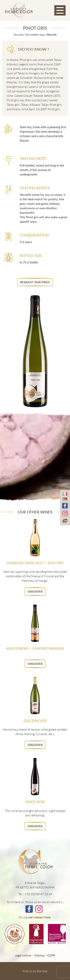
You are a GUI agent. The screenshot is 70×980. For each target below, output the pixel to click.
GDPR (51, 955)
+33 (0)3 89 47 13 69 (38, 894)
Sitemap (39, 955)
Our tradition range (35, 35)
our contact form (39, 917)
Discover (35, 591)
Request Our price (35, 282)
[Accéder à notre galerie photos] (65, 521)
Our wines (19, 35)
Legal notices (23, 955)
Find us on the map (35, 971)
